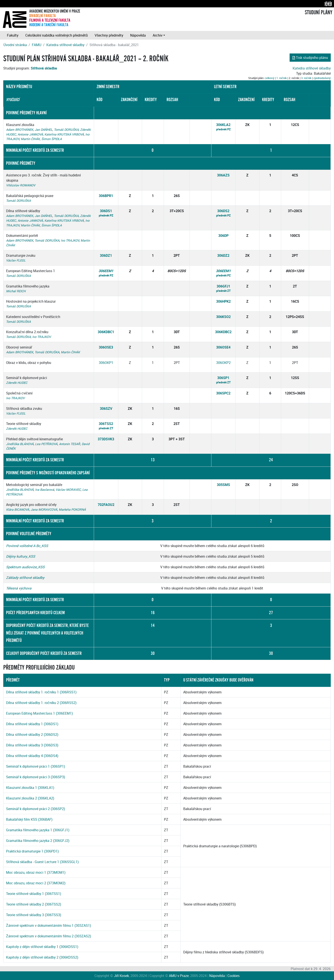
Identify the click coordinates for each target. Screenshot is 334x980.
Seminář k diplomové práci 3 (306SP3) (36, 777)
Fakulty (13, 35)
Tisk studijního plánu (310, 58)
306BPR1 (106, 196)
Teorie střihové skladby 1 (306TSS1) (34, 894)
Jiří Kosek (121, 976)
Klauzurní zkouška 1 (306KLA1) (30, 788)
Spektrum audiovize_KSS (25, 567)
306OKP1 (106, 363)
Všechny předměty (109, 35)
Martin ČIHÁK (30, 139)
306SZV (106, 408)
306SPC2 (223, 393)
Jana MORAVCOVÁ (44, 509)
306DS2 (223, 211)
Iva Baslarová (45, 490)
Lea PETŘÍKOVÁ (46, 444)
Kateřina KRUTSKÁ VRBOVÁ (64, 134)
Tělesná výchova (19, 588)
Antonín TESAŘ (70, 444)
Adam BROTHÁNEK (20, 130)
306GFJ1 (223, 286)
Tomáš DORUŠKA (66, 130)
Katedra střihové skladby (65, 45)
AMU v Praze (179, 976)
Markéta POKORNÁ (72, 509)
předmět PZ (223, 129)
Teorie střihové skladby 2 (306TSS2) (34, 904)
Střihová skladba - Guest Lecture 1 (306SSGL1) (42, 862)
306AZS (223, 175)
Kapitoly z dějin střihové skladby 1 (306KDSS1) (42, 947)
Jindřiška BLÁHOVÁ (20, 444)
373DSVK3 (106, 439)
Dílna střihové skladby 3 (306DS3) (32, 745)
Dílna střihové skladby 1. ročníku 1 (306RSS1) (41, 692)
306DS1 (106, 211)
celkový (270, 78)
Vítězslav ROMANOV (21, 185)
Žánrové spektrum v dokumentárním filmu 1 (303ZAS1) (49, 925)
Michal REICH (16, 291)
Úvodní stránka (15, 45)
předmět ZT (223, 291)
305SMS (223, 485)
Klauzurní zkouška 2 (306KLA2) (30, 798)
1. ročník (282, 78)
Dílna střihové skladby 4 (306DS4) (32, 756)
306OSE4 (223, 347)
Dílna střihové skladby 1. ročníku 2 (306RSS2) (41, 703)
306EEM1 (106, 271)
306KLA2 (223, 125)
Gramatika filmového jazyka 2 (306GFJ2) (38, 841)
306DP (223, 236)
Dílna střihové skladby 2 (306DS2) (32, 735)
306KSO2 (223, 317)
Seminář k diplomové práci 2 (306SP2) (36, 809)
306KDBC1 (106, 332)
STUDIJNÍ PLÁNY (319, 13)
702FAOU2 (106, 505)
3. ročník (306, 78)
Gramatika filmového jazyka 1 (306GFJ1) (38, 830)
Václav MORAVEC (68, 490)
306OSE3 (106, 347)
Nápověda (138, 35)
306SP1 (223, 378)
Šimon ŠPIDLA (52, 139)
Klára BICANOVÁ (18, 509)
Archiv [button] (158, 35)
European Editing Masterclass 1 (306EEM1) (39, 713)
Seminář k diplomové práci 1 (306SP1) (36, 766)
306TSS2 (106, 424)
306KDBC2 (223, 332)
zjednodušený (322, 78)
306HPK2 (223, 301)
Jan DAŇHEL (44, 130)
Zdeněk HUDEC (17, 383)
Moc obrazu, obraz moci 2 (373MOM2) (36, 883)
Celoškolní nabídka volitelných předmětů (57, 35)
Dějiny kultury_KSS (21, 556)
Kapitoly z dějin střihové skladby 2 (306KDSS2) (42, 957)
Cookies (233, 976)
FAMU (37, 45)
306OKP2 (223, 363)
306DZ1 (106, 255)
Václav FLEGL (16, 260)
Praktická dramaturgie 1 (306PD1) (32, 851)
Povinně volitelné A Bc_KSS (27, 546)
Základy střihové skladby (25, 578)
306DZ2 (223, 255)
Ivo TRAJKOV (70, 240)
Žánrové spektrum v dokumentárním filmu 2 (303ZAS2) (49, 936)
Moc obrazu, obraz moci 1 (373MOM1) (36, 872)
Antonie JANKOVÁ (30, 134)
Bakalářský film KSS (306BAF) (29, 819)
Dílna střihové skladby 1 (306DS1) (32, 724)
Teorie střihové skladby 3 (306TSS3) (34, 915)
